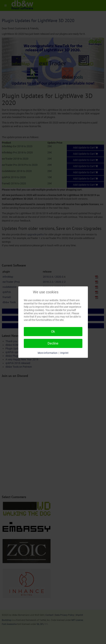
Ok (53, 331)
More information (48, 353)
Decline (53, 343)
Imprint (64, 353)
